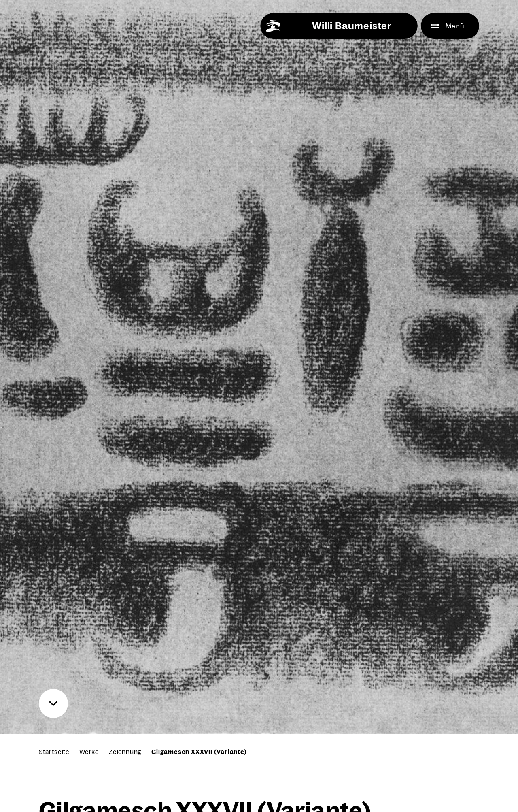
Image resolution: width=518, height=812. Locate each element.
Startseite (54, 752)
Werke (89, 752)
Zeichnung (125, 752)
